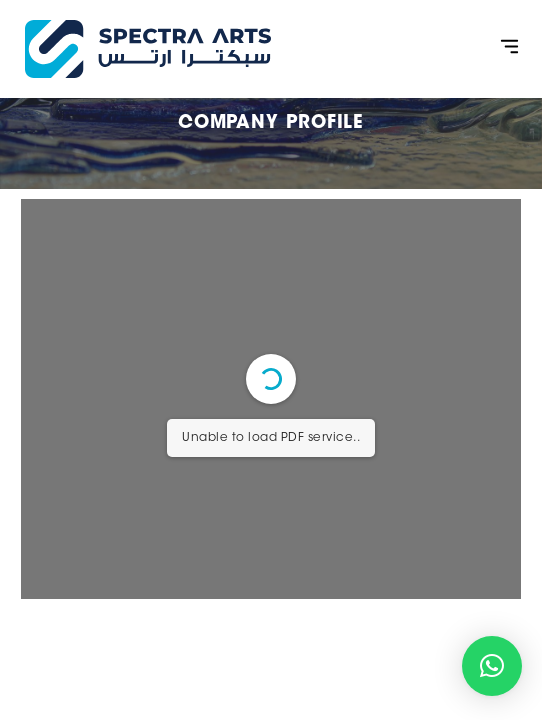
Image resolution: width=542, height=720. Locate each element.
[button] (510, 49)
